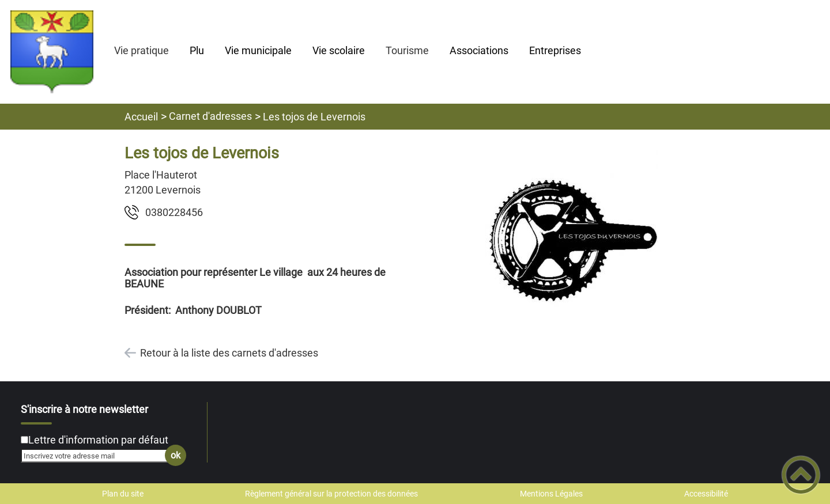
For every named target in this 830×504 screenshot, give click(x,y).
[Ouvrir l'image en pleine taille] (572, 238)
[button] (801, 475)
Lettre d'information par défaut (98, 440)
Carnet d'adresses (210, 116)
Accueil (141, 117)
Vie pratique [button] (142, 50)
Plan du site (123, 494)
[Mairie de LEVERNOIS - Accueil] (52, 52)
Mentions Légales (551, 494)
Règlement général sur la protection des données (331, 494)
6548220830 (174, 212)
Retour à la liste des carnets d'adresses (229, 353)
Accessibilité (706, 494)
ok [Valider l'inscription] (176, 455)
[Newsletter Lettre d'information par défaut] (24, 440)
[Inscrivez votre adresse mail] (99, 456)
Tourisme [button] (407, 50)
